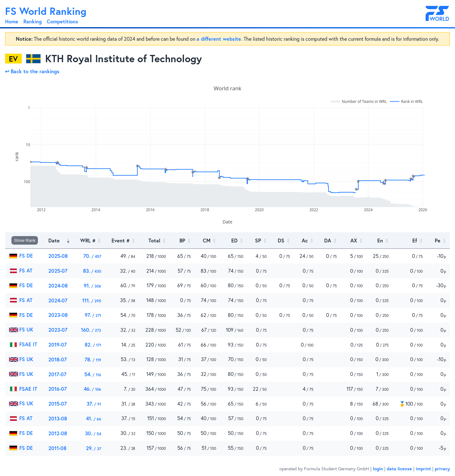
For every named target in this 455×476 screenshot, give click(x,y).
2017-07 (57, 374)
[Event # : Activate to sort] (122, 241)
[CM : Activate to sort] (207, 241)
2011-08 (57, 448)
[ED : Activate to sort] (234, 241)
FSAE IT (23, 344)
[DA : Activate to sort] (329, 241)
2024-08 (58, 286)
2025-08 (58, 256)
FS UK (21, 329)
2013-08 (58, 418)
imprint (423, 469)
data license (399, 469)
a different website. (219, 39)
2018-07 (58, 359)
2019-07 (58, 345)
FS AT (21, 270)
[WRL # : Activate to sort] (89, 241)
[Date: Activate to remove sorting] (59, 241)
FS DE (21, 256)
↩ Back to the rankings (32, 71)
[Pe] (438, 241)
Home (12, 21)
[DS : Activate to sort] (282, 241)
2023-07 (58, 330)
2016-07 (58, 389)
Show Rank (25, 240)
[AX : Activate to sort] (354, 241)
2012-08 (58, 433)
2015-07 (58, 404)
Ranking (33, 21)
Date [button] (54, 240)
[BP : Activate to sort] (182, 241)
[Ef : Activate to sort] (409, 241)
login (378, 469)
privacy (442, 469)
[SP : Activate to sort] (259, 241)
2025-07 (58, 271)
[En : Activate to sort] (379, 241)
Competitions (62, 21)
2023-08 (58, 315)
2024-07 (58, 300)
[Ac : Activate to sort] (306, 241)
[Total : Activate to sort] (154, 241)
